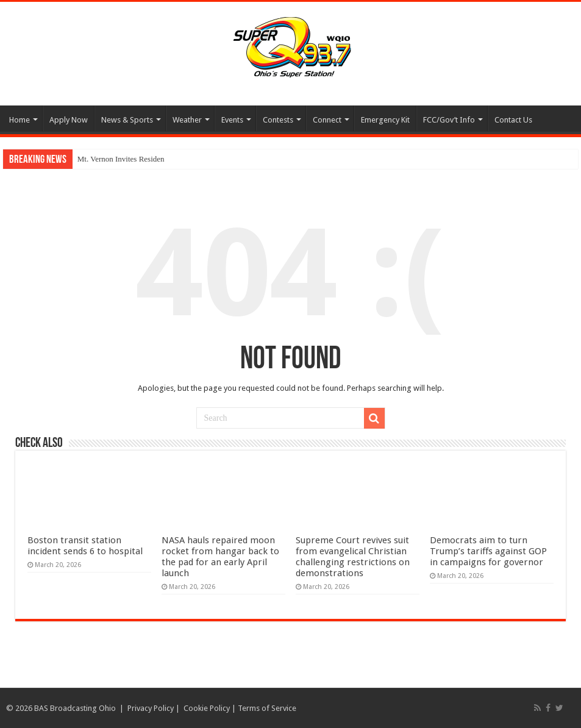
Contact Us (513, 120)
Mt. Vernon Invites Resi (115, 159)
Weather (187, 120)
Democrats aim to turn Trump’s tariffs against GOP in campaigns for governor (488, 551)
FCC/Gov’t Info (449, 120)
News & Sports (127, 120)
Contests (278, 120)
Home (20, 120)
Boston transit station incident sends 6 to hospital (85, 546)
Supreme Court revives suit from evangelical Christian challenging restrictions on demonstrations (353, 557)
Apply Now (69, 120)
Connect (327, 120)
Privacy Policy (151, 708)
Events (232, 120)
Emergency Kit (385, 120)
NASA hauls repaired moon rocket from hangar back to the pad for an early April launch (220, 557)
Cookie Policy (207, 708)
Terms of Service (267, 708)
